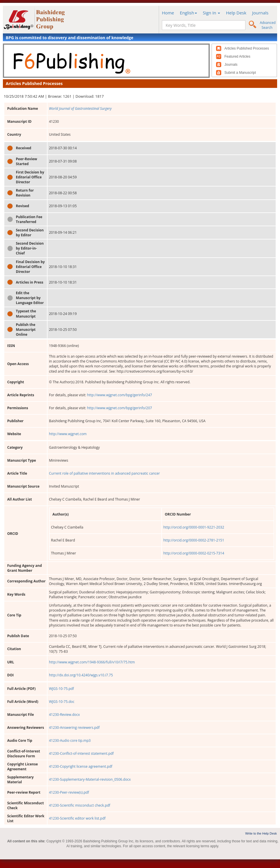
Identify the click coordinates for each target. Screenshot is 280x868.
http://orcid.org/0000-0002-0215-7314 (194, 553)
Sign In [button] (212, 13)
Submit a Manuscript (240, 73)
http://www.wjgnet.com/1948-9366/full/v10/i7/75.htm (92, 662)
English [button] (188, 13)
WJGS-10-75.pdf (62, 689)
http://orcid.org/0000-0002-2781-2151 (194, 540)
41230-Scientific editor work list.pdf (77, 818)
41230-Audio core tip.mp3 (70, 740)
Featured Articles (237, 56)
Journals (260, 13)
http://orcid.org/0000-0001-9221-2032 (194, 527)
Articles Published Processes (247, 48)
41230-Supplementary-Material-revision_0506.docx (90, 779)
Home (168, 13)
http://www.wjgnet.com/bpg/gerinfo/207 (120, 408)
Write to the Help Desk (261, 833)
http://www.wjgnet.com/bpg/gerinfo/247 (120, 395)
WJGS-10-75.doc (62, 702)
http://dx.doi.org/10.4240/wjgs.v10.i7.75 (81, 675)
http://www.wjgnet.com (68, 434)
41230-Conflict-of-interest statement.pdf (81, 753)
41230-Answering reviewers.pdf (74, 728)
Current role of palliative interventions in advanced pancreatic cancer (104, 473)
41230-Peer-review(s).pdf (69, 792)
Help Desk (236, 13)
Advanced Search (268, 25)
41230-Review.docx (64, 715)
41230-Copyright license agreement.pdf (81, 766)
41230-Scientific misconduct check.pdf (80, 805)
